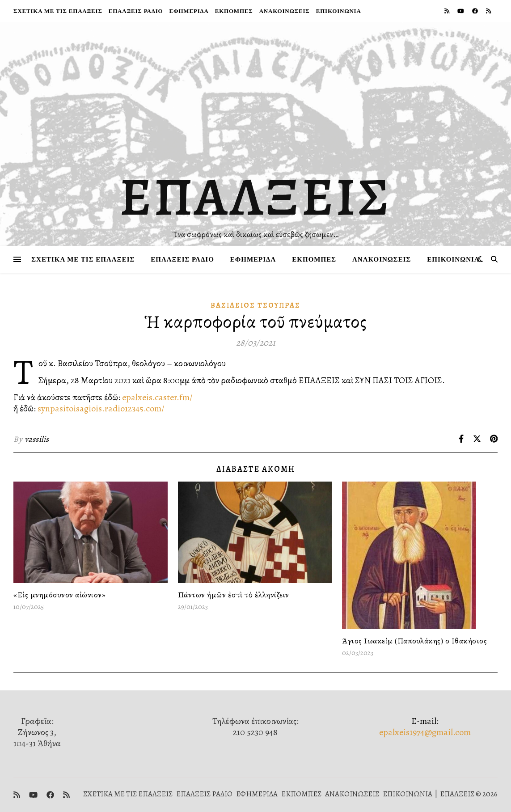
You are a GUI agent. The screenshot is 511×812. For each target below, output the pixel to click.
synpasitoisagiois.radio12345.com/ (101, 408)
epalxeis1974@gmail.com (425, 732)
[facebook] (476, 11)
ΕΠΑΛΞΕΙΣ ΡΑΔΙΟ (136, 11)
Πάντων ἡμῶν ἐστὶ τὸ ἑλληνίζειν (234, 595)
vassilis (37, 439)
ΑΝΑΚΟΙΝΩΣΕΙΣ (285, 11)
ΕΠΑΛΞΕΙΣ (255, 197)
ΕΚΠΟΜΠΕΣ (234, 11)
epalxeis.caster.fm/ (157, 397)
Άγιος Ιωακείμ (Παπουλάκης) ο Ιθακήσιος (414, 641)
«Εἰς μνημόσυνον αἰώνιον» (59, 595)
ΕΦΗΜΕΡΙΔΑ (189, 11)
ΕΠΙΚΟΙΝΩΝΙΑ (339, 11)
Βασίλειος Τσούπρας (255, 305)
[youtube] (461, 11)
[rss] (448, 11)
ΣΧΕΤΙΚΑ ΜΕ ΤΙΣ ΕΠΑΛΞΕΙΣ (58, 11)
